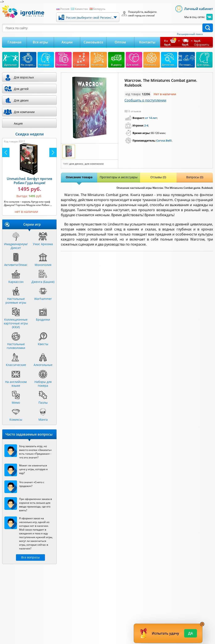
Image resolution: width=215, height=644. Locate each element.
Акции (67, 42)
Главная (14, 42)
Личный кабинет (199, 9)
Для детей (21, 89)
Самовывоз (93, 42)
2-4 (146, 125)
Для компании (94, 164)
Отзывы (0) (158, 177)
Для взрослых (24, 77)
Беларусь (99, 9)
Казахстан (81, 9)
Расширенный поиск (190, 34)
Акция (18, 123)
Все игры (40, 42)
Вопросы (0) (195, 177)
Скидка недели (29, 134)
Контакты (147, 42)
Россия (65, 9)
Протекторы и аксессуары (119, 177)
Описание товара (79, 177)
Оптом (120, 42)
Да (191, 633)
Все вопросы (30, 557)
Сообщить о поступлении (145, 100)
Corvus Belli (164, 141)
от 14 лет (151, 118)
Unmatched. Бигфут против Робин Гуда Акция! (29, 181)
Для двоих (76, 164)
